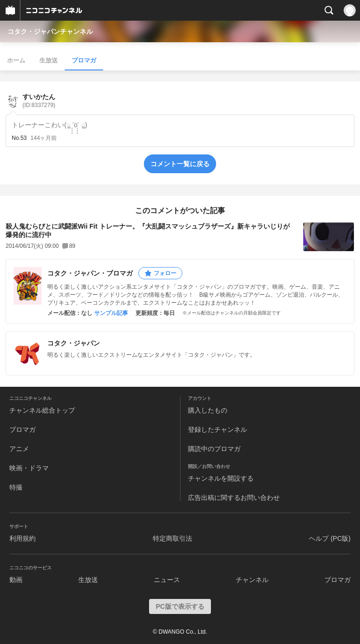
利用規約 (22, 538)
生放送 (49, 60)
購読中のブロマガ (214, 449)
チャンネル (252, 580)
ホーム (16, 60)
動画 (16, 580)
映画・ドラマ (29, 468)
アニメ (19, 449)
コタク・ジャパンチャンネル (50, 31)
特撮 (16, 487)
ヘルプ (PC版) (330, 538)
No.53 (19, 138)
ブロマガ (84, 60)
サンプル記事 (111, 313)
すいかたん (39, 101)
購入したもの (208, 410)
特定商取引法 (172, 538)
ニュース (167, 580)
